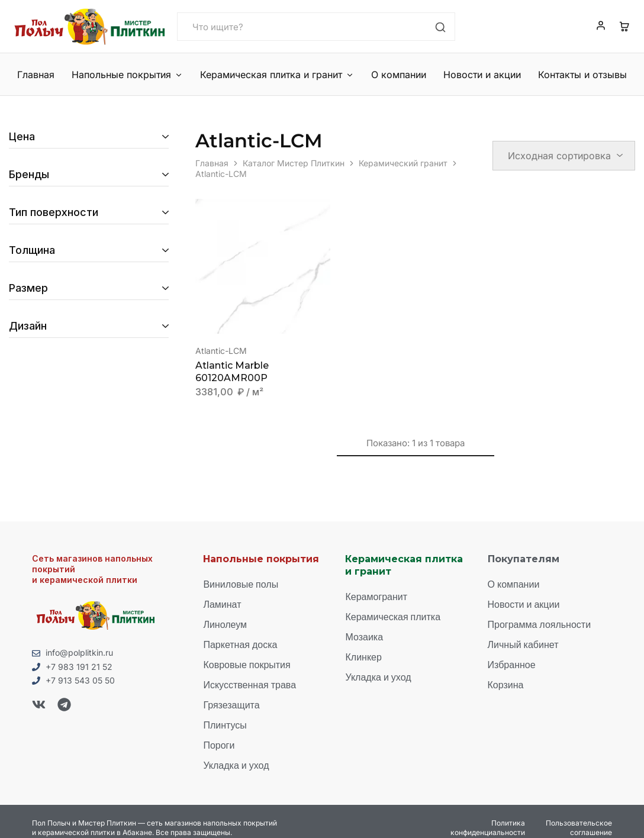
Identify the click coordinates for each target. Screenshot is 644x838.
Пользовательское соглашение (579, 828)
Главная (36, 75)
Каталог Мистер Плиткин (294, 163)
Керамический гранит (403, 163)
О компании (399, 75)
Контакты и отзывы (582, 75)
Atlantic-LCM (221, 351)
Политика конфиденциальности (488, 828)
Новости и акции (482, 75)
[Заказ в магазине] (564, 156)
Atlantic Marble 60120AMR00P (232, 372)
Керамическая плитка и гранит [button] (277, 75)
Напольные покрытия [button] (127, 75)
